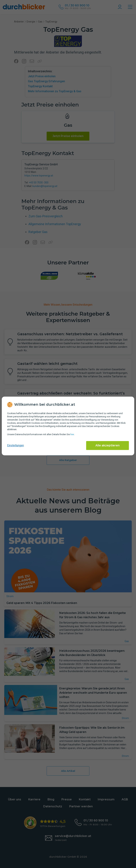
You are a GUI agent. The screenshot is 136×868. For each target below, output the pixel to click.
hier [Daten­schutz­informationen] (72, 434)
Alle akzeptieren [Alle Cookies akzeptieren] (108, 445)
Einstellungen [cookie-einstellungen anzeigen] (15, 445)
